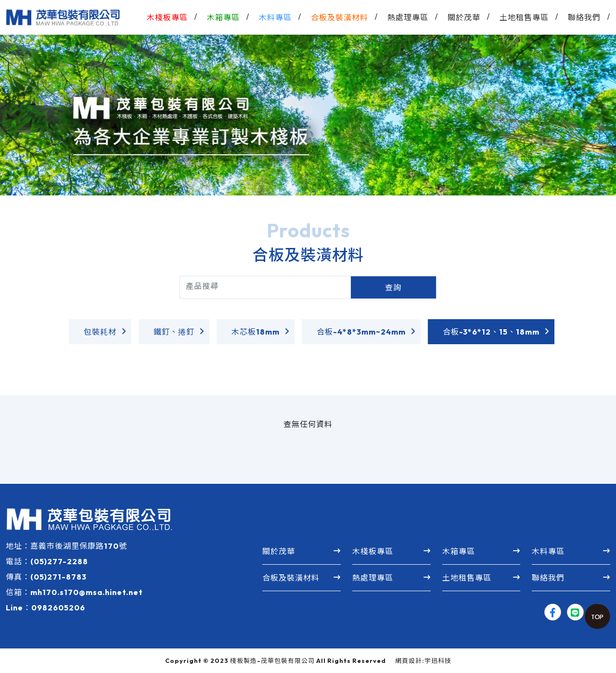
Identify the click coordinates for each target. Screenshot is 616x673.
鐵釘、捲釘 (174, 332)
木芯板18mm (256, 332)
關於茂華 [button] (464, 17)
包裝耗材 (100, 332)
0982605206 (58, 608)
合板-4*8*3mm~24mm (361, 332)
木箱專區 (459, 551)
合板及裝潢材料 (291, 578)
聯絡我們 (584, 17)
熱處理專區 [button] (408, 17)
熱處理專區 (373, 578)
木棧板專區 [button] (167, 17)
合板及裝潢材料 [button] (340, 17)
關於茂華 (279, 551)
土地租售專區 (524, 17)
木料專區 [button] (275, 17)
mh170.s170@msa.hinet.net (87, 592)
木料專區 (548, 551)
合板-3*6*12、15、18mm (491, 332)
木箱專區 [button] (223, 17)
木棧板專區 (373, 551)
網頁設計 (409, 660)
